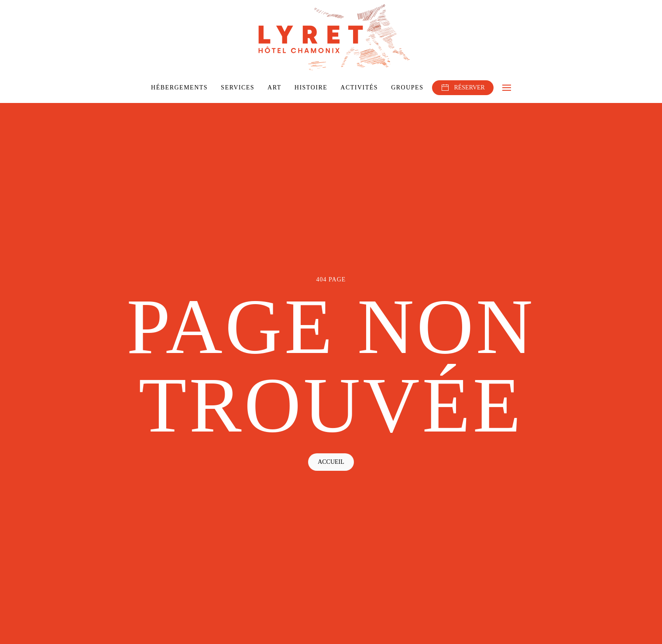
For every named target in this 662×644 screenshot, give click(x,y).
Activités (359, 87)
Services (238, 87)
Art (274, 87)
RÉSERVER (463, 88)
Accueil (331, 462)
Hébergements (179, 87)
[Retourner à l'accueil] (331, 37)
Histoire (311, 87)
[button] (507, 88)
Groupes (407, 87)
